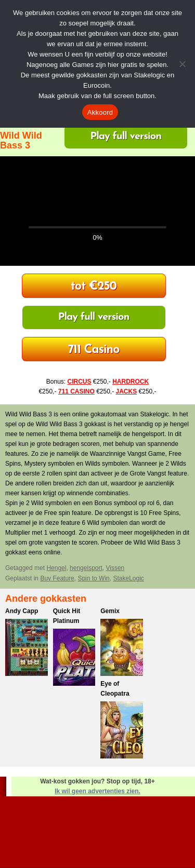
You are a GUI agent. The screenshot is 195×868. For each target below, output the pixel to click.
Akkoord (100, 112)
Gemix (110, 611)
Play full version (126, 137)
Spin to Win (93, 578)
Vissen (115, 568)
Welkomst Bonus (94, 287)
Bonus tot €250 (94, 350)
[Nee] (182, 64)
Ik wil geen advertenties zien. (97, 791)
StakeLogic (128, 578)
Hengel (56, 568)
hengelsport (86, 568)
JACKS (127, 391)
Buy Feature (57, 578)
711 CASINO (76, 391)
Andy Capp (22, 611)
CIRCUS (79, 382)
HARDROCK (131, 382)
